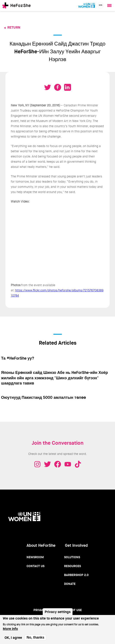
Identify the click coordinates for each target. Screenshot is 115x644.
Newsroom (35, 557)
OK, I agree (13, 638)
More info (10, 629)
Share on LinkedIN (68, 87)
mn (101, 5)
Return (14, 27)
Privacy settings (58, 612)
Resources (72, 566)
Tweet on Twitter (48, 87)
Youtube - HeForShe (68, 464)
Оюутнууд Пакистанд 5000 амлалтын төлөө (43, 397)
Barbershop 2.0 (76, 575)
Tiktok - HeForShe (78, 464)
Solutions (72, 557)
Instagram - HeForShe (37, 464)
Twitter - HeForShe (47, 464)
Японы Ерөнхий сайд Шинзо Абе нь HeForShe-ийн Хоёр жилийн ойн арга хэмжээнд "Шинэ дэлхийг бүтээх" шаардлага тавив (54, 378)
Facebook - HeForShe (58, 464)
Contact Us (35, 566)
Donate (70, 584)
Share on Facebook (58, 87)
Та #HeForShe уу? (18, 358)
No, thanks (35, 637)
